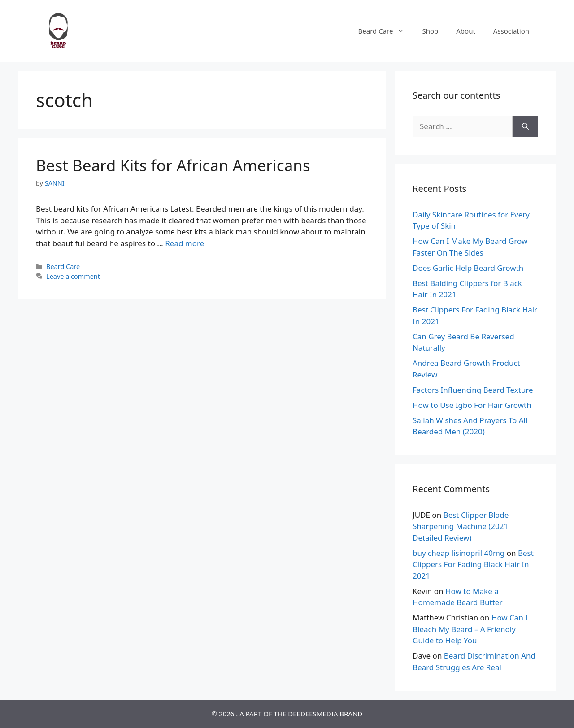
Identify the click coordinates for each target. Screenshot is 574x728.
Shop (430, 31)
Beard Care (386, 31)
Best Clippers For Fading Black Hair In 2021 (473, 564)
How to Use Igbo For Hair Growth (472, 405)
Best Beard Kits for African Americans (173, 165)
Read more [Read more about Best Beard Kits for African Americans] (185, 243)
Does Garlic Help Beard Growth (468, 268)
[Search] (525, 126)
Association (511, 31)
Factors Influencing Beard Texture (473, 390)
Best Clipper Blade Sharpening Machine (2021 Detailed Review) (461, 526)
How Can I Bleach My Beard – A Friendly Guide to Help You (470, 629)
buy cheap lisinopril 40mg (459, 553)
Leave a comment (73, 276)
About (466, 31)
